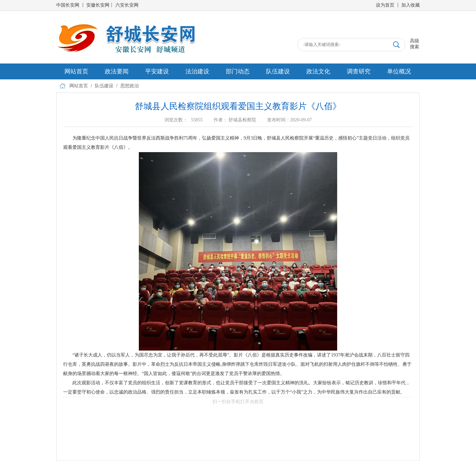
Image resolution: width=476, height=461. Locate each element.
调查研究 (359, 71)
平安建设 (157, 71)
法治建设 (197, 71)
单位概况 (399, 71)
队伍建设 (278, 71)
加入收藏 (411, 5)
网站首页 (76, 71)
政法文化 (318, 71)
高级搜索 (415, 44)
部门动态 (238, 71)
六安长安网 (127, 5)
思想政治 (130, 86)
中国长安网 (68, 5)
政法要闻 (117, 71)
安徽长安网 (98, 5)
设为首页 (385, 5)
